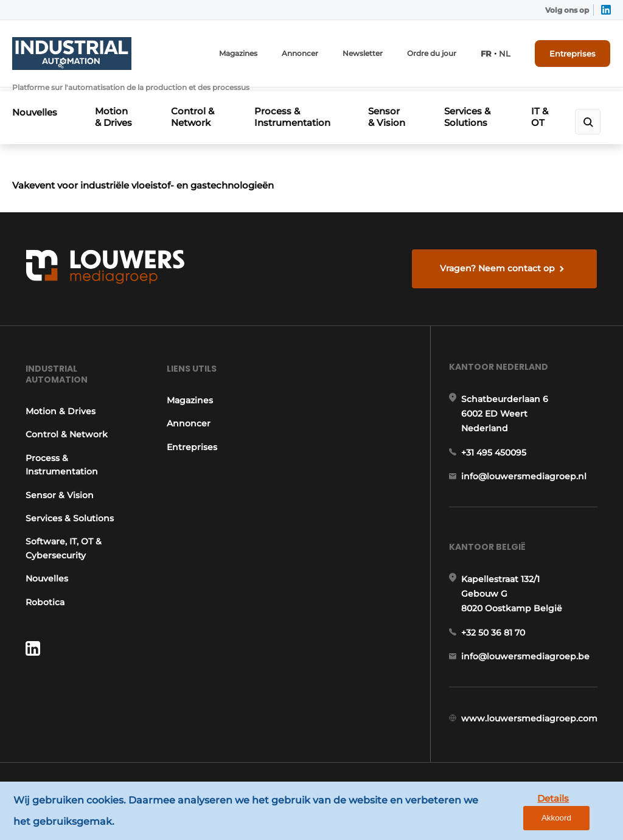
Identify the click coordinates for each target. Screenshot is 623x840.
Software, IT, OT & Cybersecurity (63, 558)
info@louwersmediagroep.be (526, 671)
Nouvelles (35, 107)
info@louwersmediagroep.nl (524, 488)
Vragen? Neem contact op (498, 276)
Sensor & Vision (386, 118)
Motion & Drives (115, 112)
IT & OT (538, 118)
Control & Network (194, 112)
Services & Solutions (469, 112)
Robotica (44, 612)
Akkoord (578, 811)
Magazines (239, 53)
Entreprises (573, 53)
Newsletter (363, 53)
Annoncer (301, 53)
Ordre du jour (432, 53)
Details (520, 810)
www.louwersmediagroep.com (530, 734)
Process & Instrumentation (293, 112)
